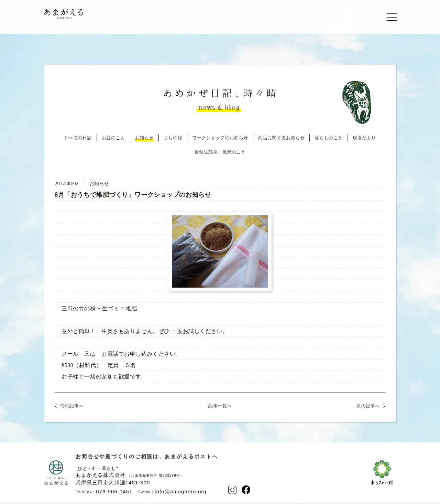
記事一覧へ (220, 408)
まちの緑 (173, 140)
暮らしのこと (328, 140)
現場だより (364, 140)
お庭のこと (113, 140)
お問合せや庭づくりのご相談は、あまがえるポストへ (147, 459)
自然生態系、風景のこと (220, 154)
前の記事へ (72, 408)
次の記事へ (368, 408)
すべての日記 (78, 140)
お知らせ (144, 140)
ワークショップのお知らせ (220, 140)
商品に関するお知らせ (282, 140)
